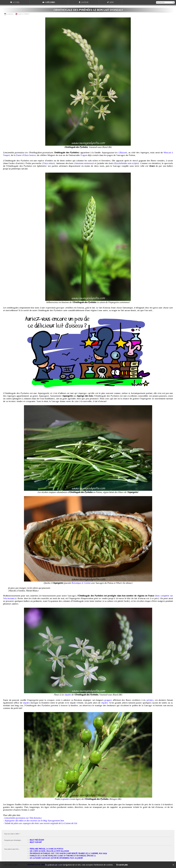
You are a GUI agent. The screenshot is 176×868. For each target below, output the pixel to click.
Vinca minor (48, 163)
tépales (68, 695)
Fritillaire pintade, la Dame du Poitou (46, 849)
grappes (108, 700)
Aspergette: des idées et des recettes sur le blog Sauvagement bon (34, 820)
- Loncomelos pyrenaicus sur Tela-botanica (22, 818)
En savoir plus (122, 865)
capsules (65, 799)
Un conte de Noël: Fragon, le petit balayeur (49, 851)
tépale (104, 703)
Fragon (84, 155)
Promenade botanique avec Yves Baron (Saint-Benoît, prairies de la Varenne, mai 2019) (68, 853)
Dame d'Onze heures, (26, 155)
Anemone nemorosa (84, 163)
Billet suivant (36, 842)
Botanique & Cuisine (81, 583)
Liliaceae (122, 152)
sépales (26, 703)
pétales (150, 700)
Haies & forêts (24, 14)
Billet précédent (37, 840)
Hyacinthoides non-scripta (126, 163)
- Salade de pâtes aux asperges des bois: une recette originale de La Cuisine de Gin (40, 823)
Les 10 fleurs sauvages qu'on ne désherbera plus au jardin (56, 858)
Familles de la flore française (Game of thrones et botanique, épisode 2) (63, 856)
